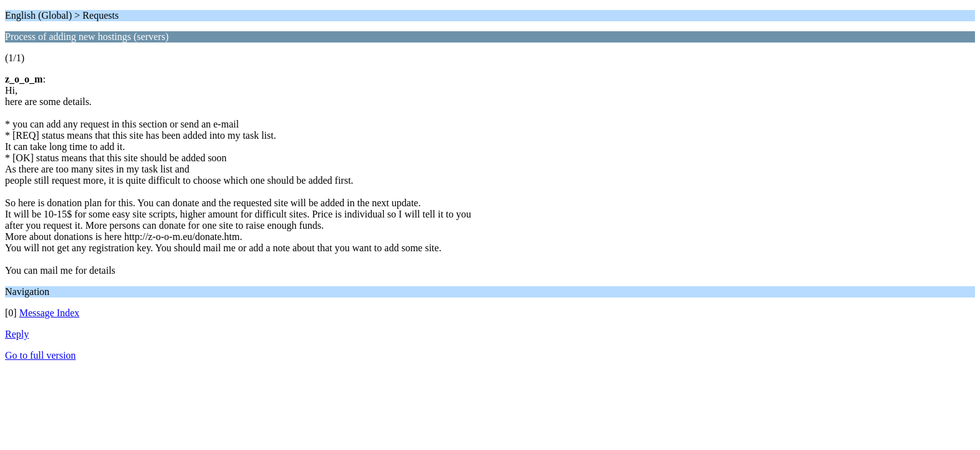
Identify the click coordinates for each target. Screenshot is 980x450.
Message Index (49, 313)
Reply (17, 334)
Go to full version (40, 355)
